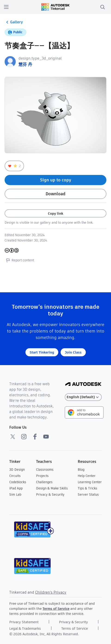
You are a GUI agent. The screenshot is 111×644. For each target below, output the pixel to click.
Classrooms (45, 470)
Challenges (44, 482)
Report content (19, 260)
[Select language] (83, 397)
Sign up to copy (56, 180)
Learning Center (90, 482)
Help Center (87, 476)
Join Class (73, 352)
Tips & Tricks (87, 488)
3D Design (17, 470)
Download (55, 194)
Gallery (14, 22)
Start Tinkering (42, 352)
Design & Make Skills (52, 488)
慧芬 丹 (25, 64)
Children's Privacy (51, 592)
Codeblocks (18, 482)
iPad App (16, 488)
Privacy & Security (50, 494)
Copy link (55, 213)
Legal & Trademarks (25, 628)
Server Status (88, 494)
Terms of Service (56, 609)
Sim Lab (15, 494)
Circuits (15, 476)
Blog (81, 470)
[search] (102, 7)
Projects (42, 476)
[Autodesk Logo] (83, 384)
